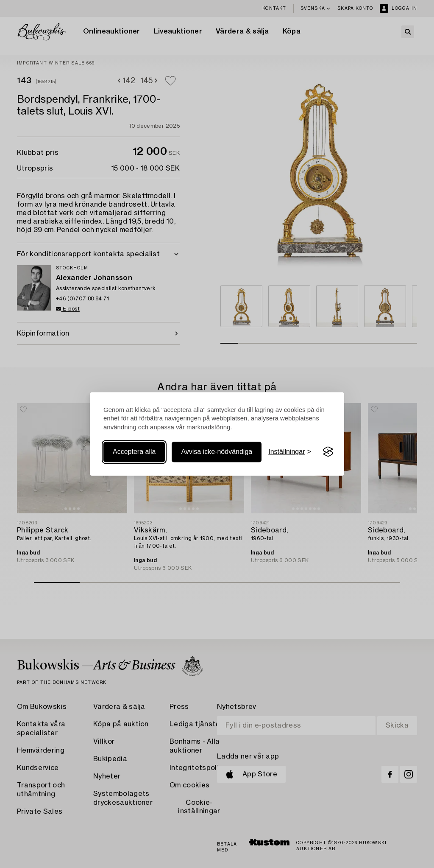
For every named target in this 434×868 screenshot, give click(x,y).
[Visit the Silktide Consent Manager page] (328, 452)
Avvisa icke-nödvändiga (217, 452)
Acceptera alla (134, 452)
